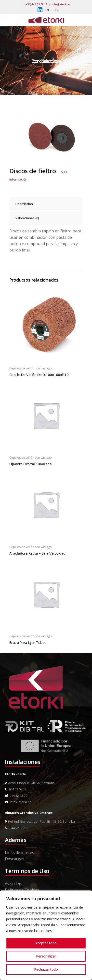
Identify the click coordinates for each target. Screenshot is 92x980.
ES (56, 10)
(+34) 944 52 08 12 (36, 4)
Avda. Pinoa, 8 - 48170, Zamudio (30, 783)
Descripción (24, 204)
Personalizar (46, 956)
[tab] (46, 204)
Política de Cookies (22, 890)
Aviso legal (15, 884)
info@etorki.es (61, 4)
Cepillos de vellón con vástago (31, 368)
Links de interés (20, 853)
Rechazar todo (46, 969)
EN (47, 10)
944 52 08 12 (16, 789)
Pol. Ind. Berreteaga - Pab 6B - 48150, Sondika (40, 821)
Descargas (15, 859)
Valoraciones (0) (27, 218)
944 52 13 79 (16, 796)
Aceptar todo (46, 943)
